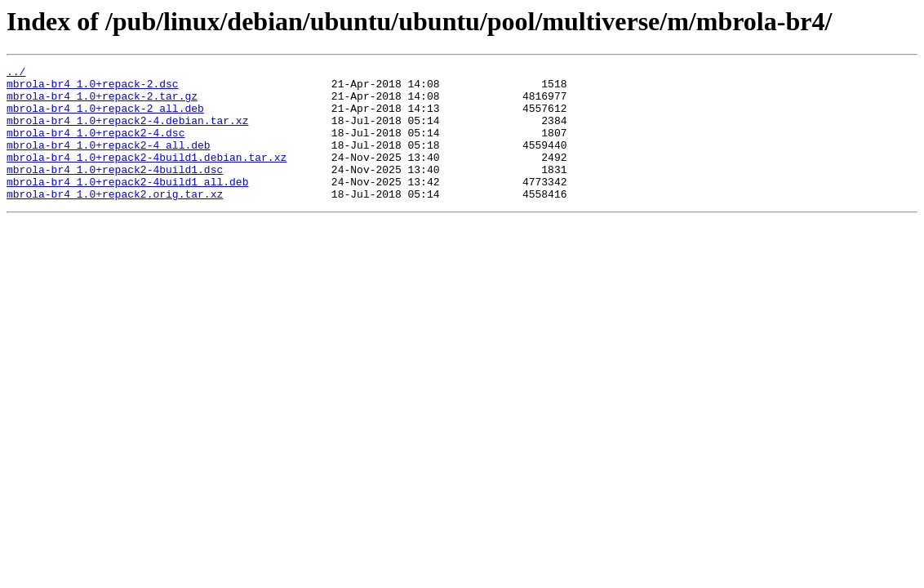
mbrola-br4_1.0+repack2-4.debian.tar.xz (127, 132)
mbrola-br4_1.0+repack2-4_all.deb (109, 162)
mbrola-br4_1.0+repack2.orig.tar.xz (115, 220)
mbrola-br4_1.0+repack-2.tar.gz (102, 103)
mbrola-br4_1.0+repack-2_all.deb (105, 118)
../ (16, 73)
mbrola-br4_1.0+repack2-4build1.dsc (115, 191)
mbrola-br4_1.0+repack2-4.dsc (96, 147)
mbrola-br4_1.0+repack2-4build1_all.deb (127, 206)
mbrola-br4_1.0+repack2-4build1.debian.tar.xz (147, 176)
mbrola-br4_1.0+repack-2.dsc (93, 88)
